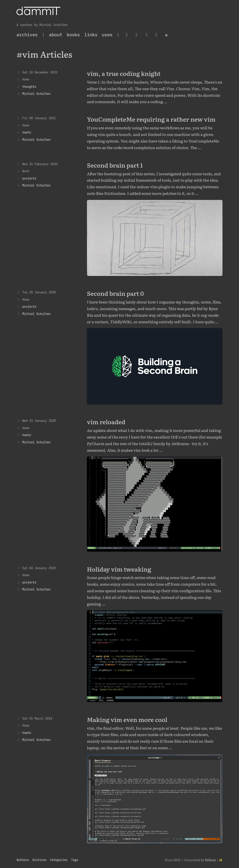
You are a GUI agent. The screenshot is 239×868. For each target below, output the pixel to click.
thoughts (29, 87)
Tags (75, 860)
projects (29, 178)
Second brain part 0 (115, 293)
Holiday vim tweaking (119, 569)
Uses (107, 35)
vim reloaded (106, 422)
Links (91, 35)
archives (27, 35)
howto (27, 132)
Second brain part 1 (115, 165)
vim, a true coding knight (124, 73)
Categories (59, 860)
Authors (23, 860)
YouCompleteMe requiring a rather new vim (151, 119)
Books (73, 35)
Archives (39, 860)
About (56, 35)
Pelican (210, 860)
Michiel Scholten (36, 94)
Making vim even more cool (127, 719)
